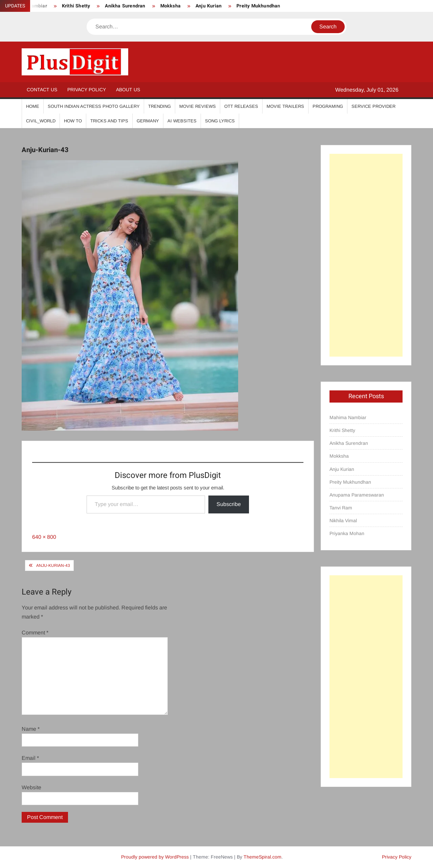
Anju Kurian (209, 6)
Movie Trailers (285, 106)
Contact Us (42, 90)
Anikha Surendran (125, 6)
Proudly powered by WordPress (155, 857)
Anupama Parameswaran (357, 495)
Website (31, 787)
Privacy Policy (87, 90)
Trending (159, 106)
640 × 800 (44, 537)
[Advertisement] (366, 255)
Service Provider (373, 106)
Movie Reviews (198, 106)
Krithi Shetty (76, 6)
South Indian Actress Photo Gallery (94, 106)
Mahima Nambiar (348, 417)
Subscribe (229, 504)
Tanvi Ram (341, 508)
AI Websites (182, 121)
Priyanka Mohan (347, 533)
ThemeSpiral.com (263, 857)
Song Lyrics (220, 121)
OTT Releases (241, 106)
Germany (148, 121)
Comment (35, 633)
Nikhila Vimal (343, 521)
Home (33, 106)
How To (73, 121)
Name (31, 729)
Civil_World (41, 121)
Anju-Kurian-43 (53, 565)
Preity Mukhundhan (258, 6)
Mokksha (170, 6)
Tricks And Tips (109, 121)
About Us (128, 90)
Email (30, 758)
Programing (328, 106)
